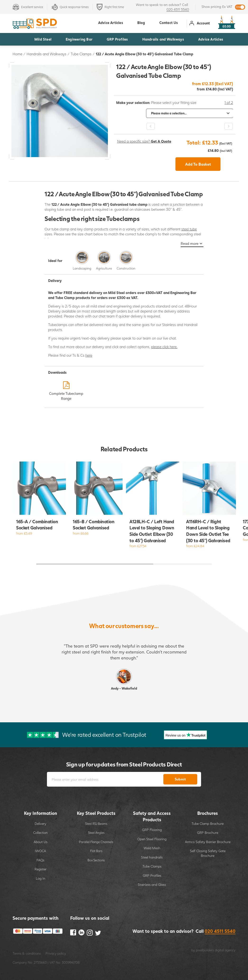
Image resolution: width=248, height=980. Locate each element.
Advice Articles (211, 39)
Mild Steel (43, 39)
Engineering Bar (79, 39)
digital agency (225, 950)
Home (17, 54)
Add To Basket (198, 164)
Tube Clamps (81, 54)
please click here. (164, 347)
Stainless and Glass (152, 884)
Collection (40, 833)
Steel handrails (152, 857)
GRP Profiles (117, 39)
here (89, 355)
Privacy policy (56, 953)
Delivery (40, 824)
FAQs (40, 860)
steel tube (189, 229)
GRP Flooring (152, 830)
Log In (41, 878)
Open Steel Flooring (152, 839)
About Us (41, 842)
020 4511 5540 (178, 9)
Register (41, 869)
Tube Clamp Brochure (208, 824)
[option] (175, 113)
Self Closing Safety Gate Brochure (208, 853)
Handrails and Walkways (163, 39)
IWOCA (40, 851)
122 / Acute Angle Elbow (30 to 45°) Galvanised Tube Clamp (145, 54)
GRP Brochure (208, 833)
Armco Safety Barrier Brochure (208, 842)
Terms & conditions (27, 953)
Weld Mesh (152, 848)
